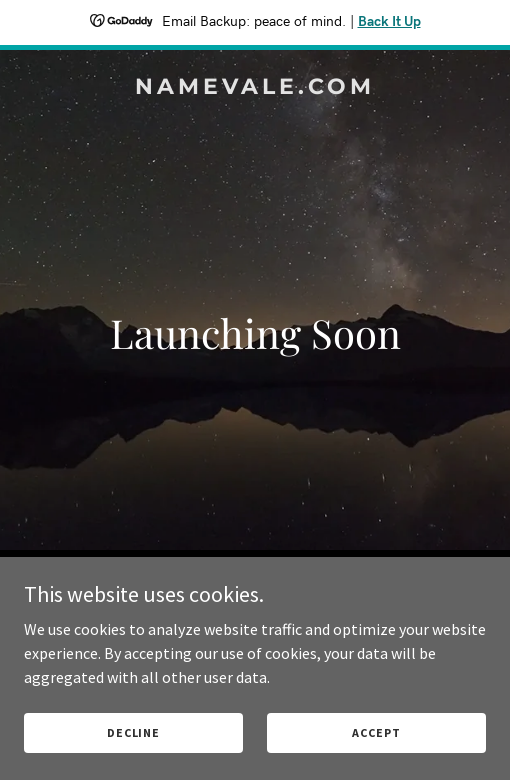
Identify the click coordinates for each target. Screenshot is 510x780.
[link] (255, 88)
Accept (376, 732)
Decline (133, 732)
